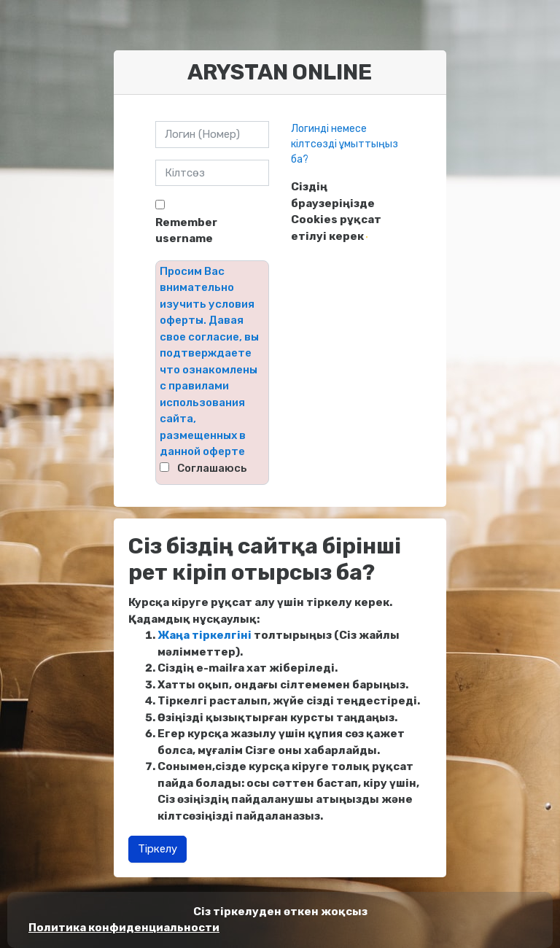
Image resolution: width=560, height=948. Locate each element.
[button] (367, 237)
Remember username (186, 231)
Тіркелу (157, 849)
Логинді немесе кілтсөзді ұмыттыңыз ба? (345, 144)
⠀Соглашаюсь (208, 468)
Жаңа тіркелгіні (205, 635)
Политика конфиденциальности (124, 928)
